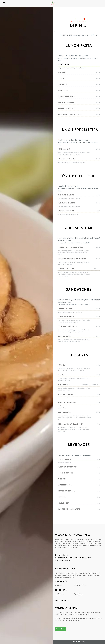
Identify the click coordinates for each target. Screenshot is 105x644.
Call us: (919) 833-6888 (62, 560)
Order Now (61, 629)
